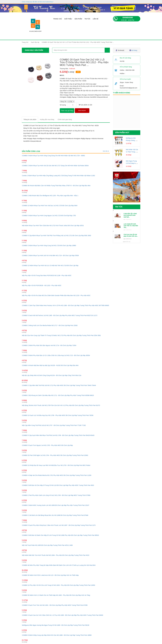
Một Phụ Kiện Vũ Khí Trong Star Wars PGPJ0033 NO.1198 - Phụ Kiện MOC (47, 275)
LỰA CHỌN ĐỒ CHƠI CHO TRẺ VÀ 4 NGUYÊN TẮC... (131, 226)
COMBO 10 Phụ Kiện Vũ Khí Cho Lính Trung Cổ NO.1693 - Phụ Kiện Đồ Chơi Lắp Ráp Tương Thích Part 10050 (59, 585)
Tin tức (87, 19)
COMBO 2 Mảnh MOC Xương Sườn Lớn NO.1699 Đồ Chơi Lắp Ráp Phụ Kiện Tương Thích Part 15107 (56, 505)
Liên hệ (96, 19)
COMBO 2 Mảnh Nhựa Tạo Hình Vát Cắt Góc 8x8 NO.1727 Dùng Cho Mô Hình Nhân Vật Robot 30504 (55, 166)
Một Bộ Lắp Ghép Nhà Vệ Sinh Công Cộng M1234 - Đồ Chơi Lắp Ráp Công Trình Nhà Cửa (52, 375)
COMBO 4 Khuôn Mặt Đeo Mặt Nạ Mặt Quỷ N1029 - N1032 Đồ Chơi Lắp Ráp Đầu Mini (50, 365)
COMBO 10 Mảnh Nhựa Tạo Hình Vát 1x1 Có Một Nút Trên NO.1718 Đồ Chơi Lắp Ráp (50, 265)
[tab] (30, 120)
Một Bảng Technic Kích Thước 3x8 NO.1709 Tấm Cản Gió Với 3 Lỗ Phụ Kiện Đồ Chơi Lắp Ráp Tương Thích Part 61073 (61, 405)
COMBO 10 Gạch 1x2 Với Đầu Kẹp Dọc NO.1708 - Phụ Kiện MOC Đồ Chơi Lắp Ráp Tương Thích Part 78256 (58, 415)
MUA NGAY (82, 111)
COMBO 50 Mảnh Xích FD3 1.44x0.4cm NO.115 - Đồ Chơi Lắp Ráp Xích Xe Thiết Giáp (50, 575)
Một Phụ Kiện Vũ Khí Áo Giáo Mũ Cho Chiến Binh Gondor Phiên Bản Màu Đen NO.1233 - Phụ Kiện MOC (56, 295)
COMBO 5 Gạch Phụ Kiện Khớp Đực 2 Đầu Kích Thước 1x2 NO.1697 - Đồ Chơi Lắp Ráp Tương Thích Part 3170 (59, 525)
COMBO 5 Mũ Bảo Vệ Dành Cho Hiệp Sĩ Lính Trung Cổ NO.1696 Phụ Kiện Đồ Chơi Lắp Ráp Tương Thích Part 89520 (60, 535)
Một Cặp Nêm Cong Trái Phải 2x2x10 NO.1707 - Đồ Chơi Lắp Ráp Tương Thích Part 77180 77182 (54, 425)
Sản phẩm (78, 19)
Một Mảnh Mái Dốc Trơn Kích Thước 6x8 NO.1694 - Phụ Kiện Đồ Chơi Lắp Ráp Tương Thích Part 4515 (56, 555)
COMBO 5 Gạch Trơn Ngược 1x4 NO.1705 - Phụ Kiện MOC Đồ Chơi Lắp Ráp (47, 445)
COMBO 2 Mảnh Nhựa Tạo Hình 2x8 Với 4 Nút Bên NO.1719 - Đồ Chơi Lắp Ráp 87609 (50, 255)
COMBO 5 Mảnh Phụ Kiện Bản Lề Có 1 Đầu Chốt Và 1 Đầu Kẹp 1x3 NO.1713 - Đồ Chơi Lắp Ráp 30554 (56, 355)
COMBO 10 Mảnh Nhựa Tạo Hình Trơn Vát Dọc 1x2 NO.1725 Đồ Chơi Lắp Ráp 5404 (50, 206)
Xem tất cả (106, 151)
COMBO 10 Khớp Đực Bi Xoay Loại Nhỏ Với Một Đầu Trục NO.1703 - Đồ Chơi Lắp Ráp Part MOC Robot (56, 465)
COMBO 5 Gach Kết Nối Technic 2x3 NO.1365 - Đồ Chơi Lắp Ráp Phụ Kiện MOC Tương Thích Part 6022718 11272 (60, 315)
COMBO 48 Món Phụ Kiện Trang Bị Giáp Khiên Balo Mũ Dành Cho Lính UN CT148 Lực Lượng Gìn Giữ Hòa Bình (59, 565)
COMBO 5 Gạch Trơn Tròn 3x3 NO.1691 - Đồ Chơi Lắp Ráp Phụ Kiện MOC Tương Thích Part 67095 (55, 605)
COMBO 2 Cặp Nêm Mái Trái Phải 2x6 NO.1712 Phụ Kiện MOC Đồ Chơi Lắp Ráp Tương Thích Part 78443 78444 (59, 385)
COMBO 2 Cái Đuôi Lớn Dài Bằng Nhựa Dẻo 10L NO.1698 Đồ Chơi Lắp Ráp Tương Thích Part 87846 (55, 515)
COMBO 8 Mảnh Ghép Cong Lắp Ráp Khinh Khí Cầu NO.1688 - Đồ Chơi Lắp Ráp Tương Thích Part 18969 (57, 635)
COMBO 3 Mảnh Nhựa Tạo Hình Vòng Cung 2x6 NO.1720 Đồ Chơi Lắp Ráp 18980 (49, 246)
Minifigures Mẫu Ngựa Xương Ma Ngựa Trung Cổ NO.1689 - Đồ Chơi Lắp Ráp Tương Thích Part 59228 (56, 625)
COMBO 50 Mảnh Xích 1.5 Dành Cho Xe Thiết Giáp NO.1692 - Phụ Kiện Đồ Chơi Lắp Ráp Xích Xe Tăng (56, 595)
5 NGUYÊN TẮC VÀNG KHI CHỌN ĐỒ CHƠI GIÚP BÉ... (130, 215)
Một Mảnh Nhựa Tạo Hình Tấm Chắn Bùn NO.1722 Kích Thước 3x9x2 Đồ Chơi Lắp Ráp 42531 (53, 226)
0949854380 (128, 18)
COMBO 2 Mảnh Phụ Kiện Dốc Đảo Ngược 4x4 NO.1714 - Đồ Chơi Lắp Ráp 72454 (49, 345)
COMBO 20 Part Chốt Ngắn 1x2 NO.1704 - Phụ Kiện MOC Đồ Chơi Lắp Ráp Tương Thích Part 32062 (55, 455)
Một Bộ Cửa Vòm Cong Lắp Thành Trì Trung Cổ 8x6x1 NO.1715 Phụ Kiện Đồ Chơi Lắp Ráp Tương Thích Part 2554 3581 (61, 335)
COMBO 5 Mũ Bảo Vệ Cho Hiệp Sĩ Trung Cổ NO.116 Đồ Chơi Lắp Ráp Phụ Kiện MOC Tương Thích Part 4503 (58, 485)
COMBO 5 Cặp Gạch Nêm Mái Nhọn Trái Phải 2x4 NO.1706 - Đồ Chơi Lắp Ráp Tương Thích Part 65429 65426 (58, 435)
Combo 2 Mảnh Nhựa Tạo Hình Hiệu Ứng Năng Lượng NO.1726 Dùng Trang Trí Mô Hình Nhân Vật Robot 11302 (59, 176)
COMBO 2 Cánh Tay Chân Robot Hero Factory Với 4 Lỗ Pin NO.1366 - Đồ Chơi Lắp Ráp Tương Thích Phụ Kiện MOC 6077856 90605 (66, 305)
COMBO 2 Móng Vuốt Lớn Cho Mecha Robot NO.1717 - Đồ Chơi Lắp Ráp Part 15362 (50, 325)
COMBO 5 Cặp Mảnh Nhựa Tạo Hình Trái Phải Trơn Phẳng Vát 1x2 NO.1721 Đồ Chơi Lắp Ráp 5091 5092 (57, 236)
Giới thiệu (68, 19)
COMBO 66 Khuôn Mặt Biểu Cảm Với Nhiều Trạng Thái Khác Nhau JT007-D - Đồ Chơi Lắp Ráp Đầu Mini (56, 186)
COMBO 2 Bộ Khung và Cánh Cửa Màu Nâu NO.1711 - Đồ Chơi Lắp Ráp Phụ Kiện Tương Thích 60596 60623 (58, 395)
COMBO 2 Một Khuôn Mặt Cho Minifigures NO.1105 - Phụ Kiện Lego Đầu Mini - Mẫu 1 (50, 196)
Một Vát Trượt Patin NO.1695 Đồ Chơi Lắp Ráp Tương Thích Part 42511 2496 (47, 545)
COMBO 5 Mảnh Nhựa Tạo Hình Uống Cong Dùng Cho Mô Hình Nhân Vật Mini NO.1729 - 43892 (54, 156)
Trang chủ (58, 19)
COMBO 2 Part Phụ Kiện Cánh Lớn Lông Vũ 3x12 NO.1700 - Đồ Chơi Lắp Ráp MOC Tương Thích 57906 (56, 495)
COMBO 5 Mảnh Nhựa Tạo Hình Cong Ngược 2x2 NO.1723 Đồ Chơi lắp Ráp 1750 (49, 216)
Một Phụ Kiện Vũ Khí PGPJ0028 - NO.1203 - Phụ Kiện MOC (42, 285)
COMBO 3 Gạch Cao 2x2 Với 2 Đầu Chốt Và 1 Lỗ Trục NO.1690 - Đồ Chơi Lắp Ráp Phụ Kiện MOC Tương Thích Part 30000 (63, 615)
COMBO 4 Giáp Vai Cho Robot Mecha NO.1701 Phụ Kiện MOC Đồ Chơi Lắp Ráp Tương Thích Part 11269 (57, 475)
